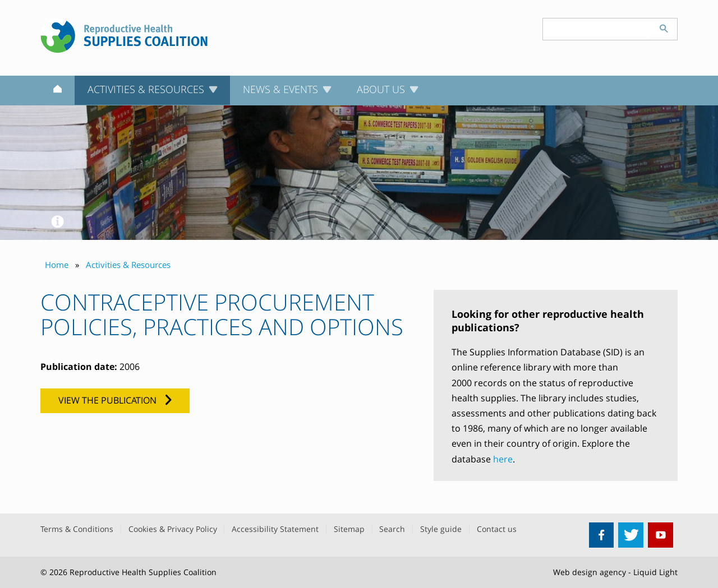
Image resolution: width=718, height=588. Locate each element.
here (503, 459)
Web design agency (590, 572)
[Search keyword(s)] (597, 29)
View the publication (107, 400)
